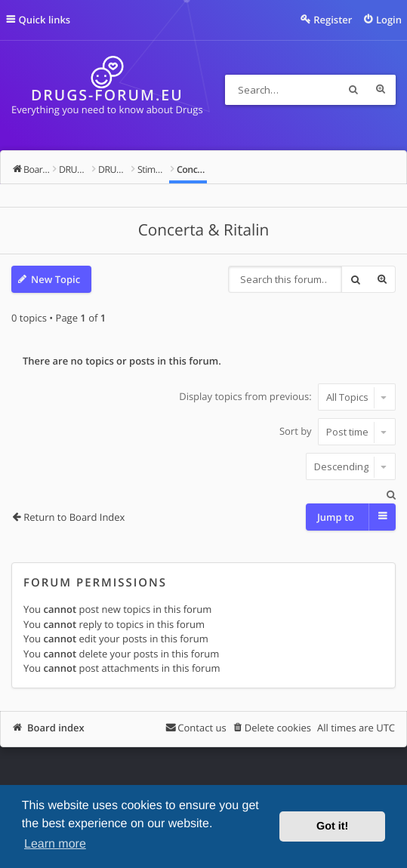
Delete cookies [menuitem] (278, 728)
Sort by (338, 432)
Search (353, 90)
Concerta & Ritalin (204, 230)
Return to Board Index (74, 517)
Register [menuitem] (333, 20)
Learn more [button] (55, 844)
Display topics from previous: (287, 397)
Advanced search (381, 90)
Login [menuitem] (389, 20)
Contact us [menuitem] (202, 728)
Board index (56, 728)
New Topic (55, 279)
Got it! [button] (332, 826)
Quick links (45, 20)
